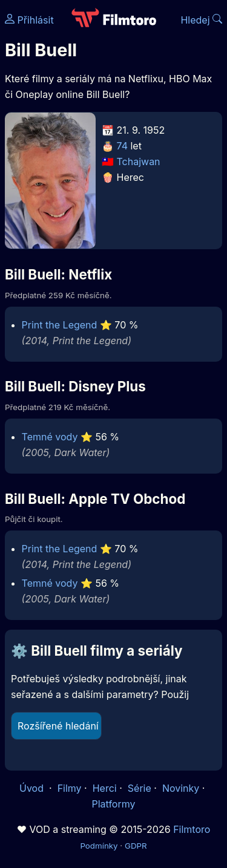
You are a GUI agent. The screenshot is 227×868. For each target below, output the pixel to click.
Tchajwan (139, 162)
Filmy (70, 788)
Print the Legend (60, 325)
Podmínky (99, 846)
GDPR (136, 846)
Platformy (113, 804)
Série (140, 788)
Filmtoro (192, 829)
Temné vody (50, 437)
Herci (105, 788)
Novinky (181, 788)
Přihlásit (29, 20)
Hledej (201, 20)
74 (122, 146)
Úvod (33, 788)
